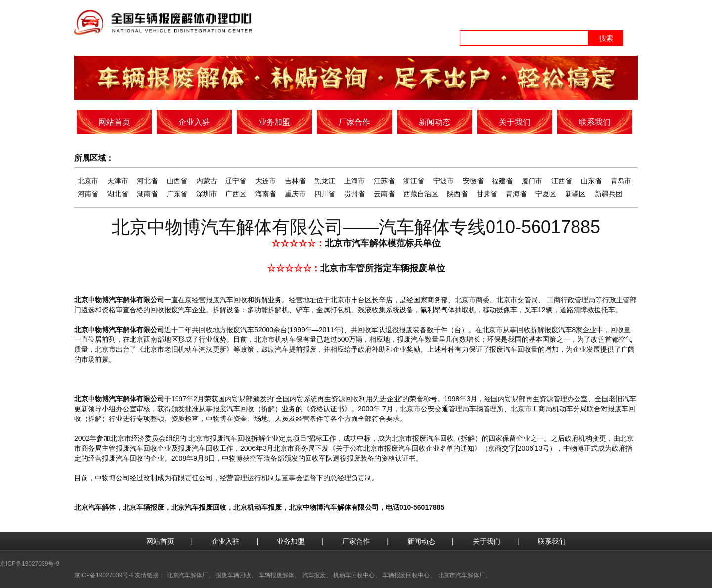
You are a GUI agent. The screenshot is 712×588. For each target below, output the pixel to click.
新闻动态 (421, 541)
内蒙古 (207, 181)
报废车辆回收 (233, 575)
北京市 (88, 181)
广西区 (236, 194)
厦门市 (532, 181)
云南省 (384, 194)
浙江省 (414, 181)
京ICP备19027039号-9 (30, 564)
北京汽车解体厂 (187, 575)
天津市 (118, 181)
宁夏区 (546, 194)
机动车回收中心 (354, 575)
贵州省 (355, 194)
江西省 (562, 181)
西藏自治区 (421, 194)
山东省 (591, 181)
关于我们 (487, 541)
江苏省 (384, 181)
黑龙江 (325, 181)
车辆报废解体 (276, 575)
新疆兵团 (609, 194)
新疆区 (576, 194)
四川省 (325, 194)
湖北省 (118, 194)
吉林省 (295, 181)
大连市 (266, 181)
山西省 (177, 181)
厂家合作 (356, 541)
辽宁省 (236, 181)
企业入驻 (225, 541)
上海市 (355, 181)
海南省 (266, 194)
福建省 (502, 181)
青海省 (516, 194)
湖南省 (147, 194)
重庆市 (295, 194)
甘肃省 (487, 194)
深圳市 (207, 194)
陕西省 (457, 194)
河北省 (147, 181)
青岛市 (621, 181)
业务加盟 (291, 541)
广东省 (177, 194)
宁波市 (444, 181)
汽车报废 (314, 575)
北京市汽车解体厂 (461, 575)
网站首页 (160, 541)
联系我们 (552, 541)
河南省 (88, 194)
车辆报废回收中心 (406, 575)
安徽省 (473, 181)
